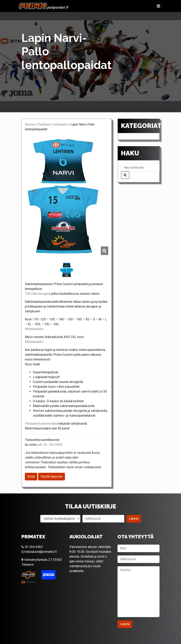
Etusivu (30, 124)
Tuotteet (44, 124)
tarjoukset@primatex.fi (39, 552)
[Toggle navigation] (158, 6)
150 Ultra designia (38, 294)
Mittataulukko (34, 329)
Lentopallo (60, 124)
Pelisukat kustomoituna (41, 424)
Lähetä (134, 519)
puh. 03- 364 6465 (50, 445)
